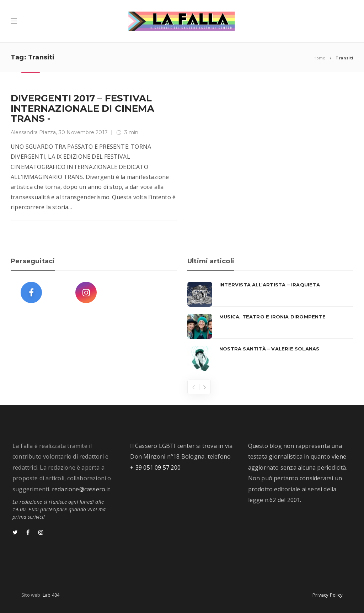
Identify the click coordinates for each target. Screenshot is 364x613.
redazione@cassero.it (81, 489)
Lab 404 (51, 595)
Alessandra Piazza (33, 132)
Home (320, 58)
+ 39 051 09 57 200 (155, 467)
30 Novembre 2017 (83, 132)
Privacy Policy (328, 595)
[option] (270, 326)
